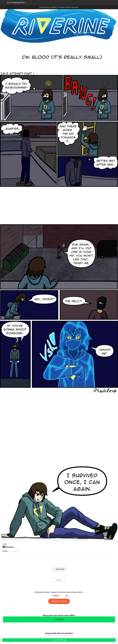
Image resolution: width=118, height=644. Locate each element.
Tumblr (67, 562)
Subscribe (60, 569)
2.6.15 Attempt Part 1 (17, 3)
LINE (42, 562)
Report (59, 580)
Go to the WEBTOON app (59, 640)
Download (59, 619)
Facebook (51, 562)
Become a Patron (59, 601)
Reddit (76, 562)
